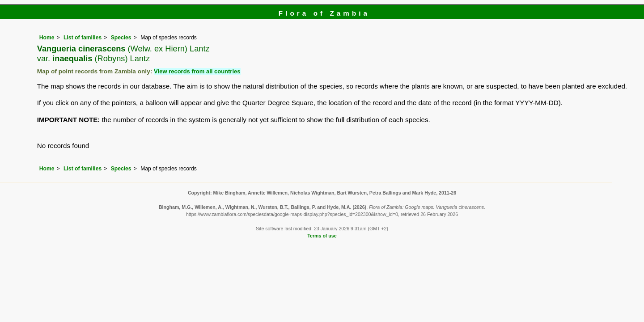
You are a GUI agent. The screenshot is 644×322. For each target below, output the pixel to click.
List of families (83, 38)
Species (121, 38)
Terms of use (322, 236)
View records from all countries (197, 71)
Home (47, 38)
